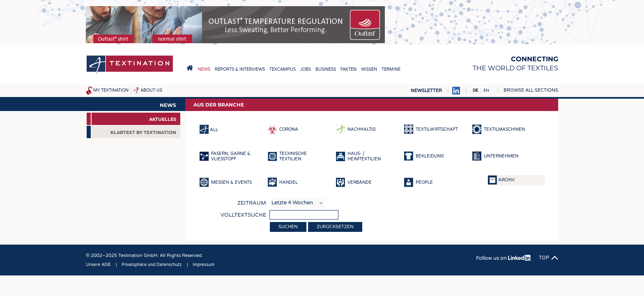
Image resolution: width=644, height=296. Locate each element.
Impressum (204, 265)
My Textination (111, 90)
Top (544, 258)
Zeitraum (252, 203)
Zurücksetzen (335, 227)
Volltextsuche (243, 215)
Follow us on (504, 258)
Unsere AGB (98, 265)
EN (486, 90)
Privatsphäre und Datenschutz (152, 265)
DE (475, 90)
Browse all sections (531, 90)
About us (151, 90)
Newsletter (426, 91)
